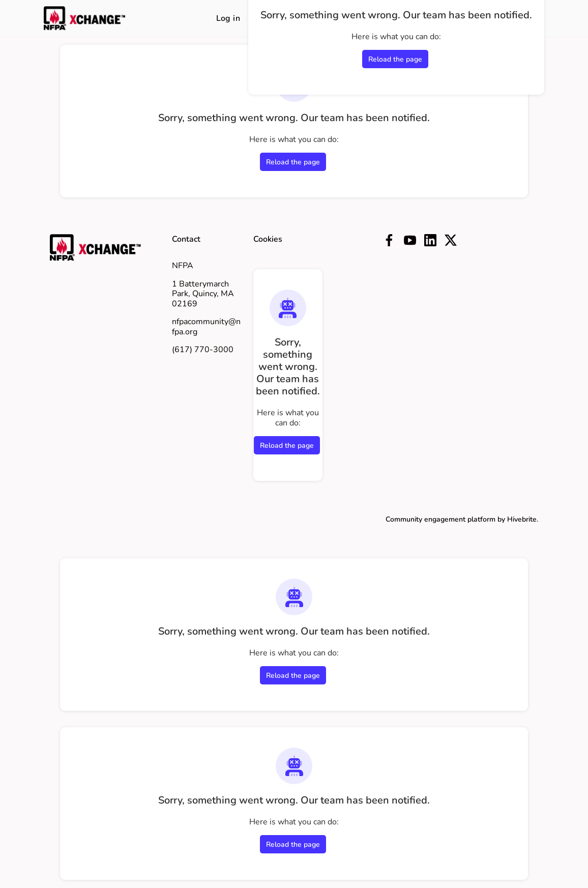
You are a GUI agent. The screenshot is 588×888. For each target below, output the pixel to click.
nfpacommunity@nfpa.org (206, 327)
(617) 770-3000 (203, 350)
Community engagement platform (440, 519)
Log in (228, 18)
